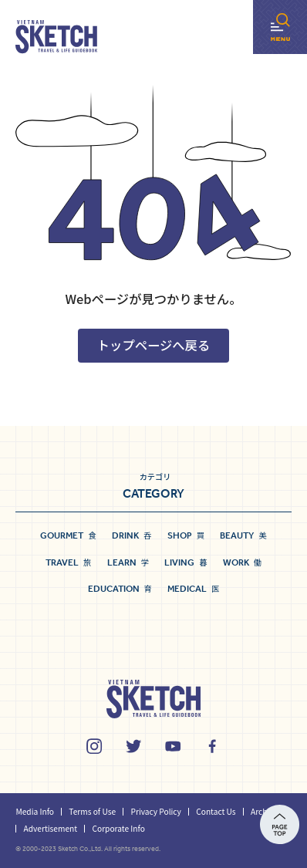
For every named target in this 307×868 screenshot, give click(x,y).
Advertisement (51, 828)
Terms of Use (92, 811)
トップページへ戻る (154, 345)
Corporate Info (118, 828)
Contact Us (216, 811)
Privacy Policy (156, 811)
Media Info (35, 811)
